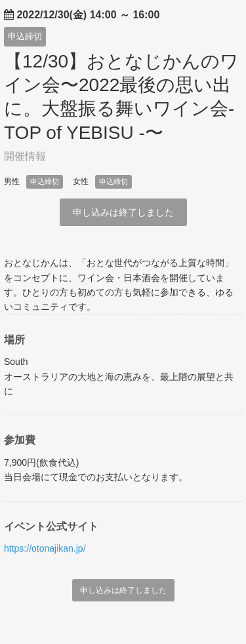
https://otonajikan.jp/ (45, 548)
